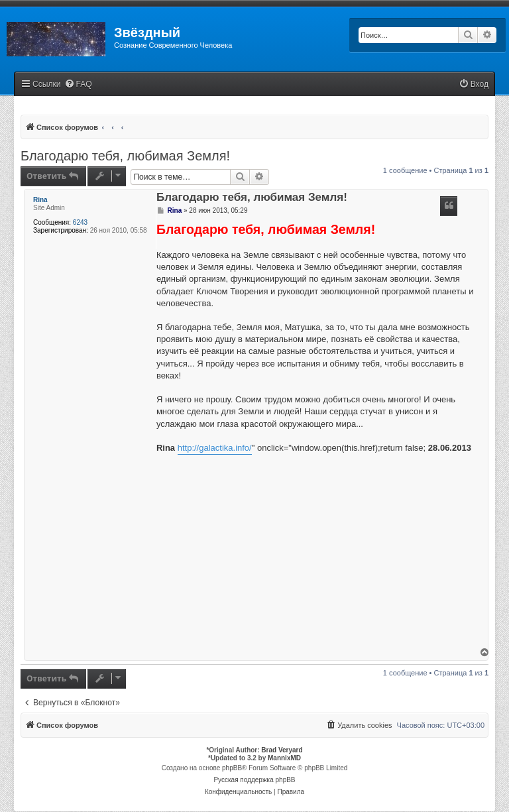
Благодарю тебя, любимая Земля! (125, 156)
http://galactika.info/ (215, 448)
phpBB (232, 768)
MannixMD (284, 758)
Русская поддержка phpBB (254, 780)
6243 (80, 222)
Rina (40, 200)
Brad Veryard (282, 750)
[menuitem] (78, 85)
